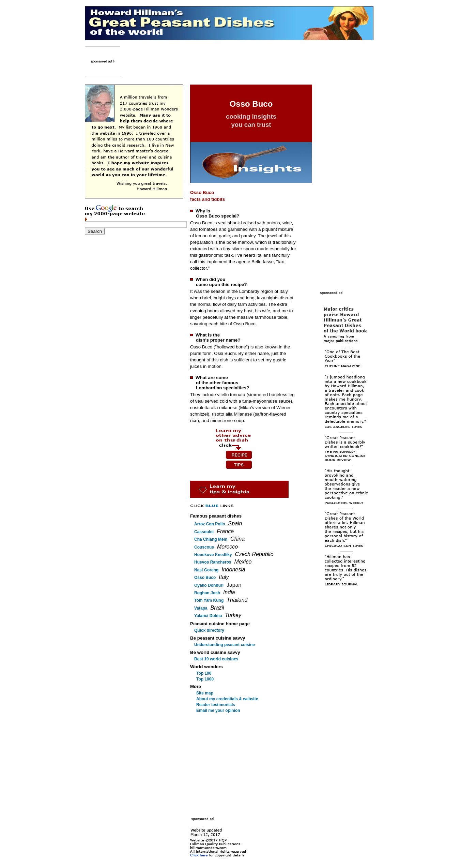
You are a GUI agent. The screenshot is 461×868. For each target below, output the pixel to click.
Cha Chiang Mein (211, 539)
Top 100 (204, 673)
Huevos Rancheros (213, 562)
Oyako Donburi (209, 585)
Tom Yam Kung (209, 600)
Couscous (204, 547)
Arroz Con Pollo (210, 524)
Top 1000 (205, 679)
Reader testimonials (216, 705)
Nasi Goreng (206, 570)
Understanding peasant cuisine (225, 645)
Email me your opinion (218, 710)
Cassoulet (204, 532)
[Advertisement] (247, 62)
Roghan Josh (207, 593)
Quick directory (209, 630)
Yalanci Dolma (208, 616)
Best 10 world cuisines (216, 659)
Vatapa (201, 608)
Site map (205, 693)
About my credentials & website (227, 699)
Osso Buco (205, 578)
